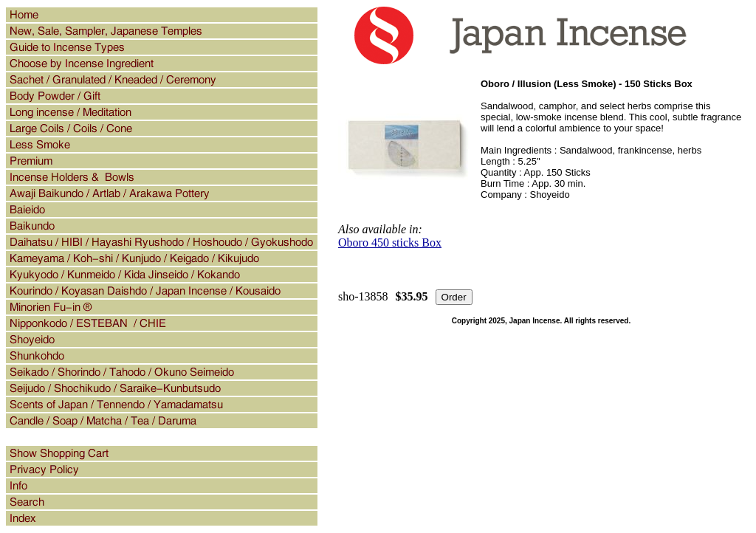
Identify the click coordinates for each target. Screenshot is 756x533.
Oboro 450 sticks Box (390, 243)
